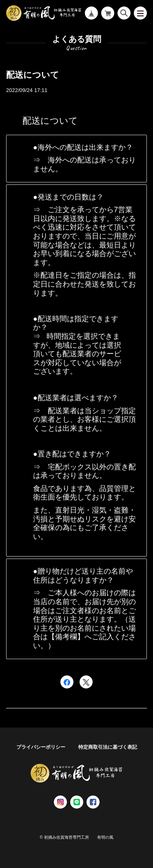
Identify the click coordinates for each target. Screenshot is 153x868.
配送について (33, 75)
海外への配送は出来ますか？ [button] (85, 147)
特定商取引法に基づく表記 (108, 747)
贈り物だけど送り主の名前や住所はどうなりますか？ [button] (83, 576)
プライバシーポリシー (41, 747)
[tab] (76, 159)
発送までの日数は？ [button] (71, 197)
